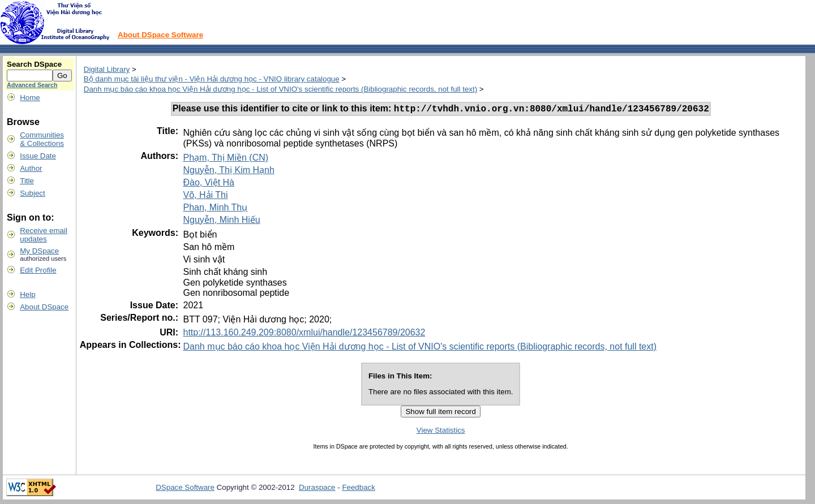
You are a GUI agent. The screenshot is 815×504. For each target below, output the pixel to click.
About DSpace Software (160, 35)
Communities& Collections (42, 139)
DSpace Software (185, 489)
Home (30, 98)
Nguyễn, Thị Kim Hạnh (228, 172)
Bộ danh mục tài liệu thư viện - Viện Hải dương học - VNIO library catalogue (212, 79)
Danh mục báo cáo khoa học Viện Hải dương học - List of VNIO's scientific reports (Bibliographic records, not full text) (280, 89)
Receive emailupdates (44, 235)
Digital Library (107, 69)
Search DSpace (34, 64)
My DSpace (39, 251)
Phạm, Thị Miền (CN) (226, 159)
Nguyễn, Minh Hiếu (221, 221)
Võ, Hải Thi (205, 197)
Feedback (359, 489)
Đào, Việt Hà (209, 184)
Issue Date (38, 156)
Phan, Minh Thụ (215, 209)
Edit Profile (38, 270)
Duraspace (317, 489)
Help (27, 294)
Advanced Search (32, 85)
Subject (32, 193)
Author (31, 168)
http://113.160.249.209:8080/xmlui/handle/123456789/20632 (304, 334)
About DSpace (44, 307)
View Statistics (441, 432)
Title (27, 181)
